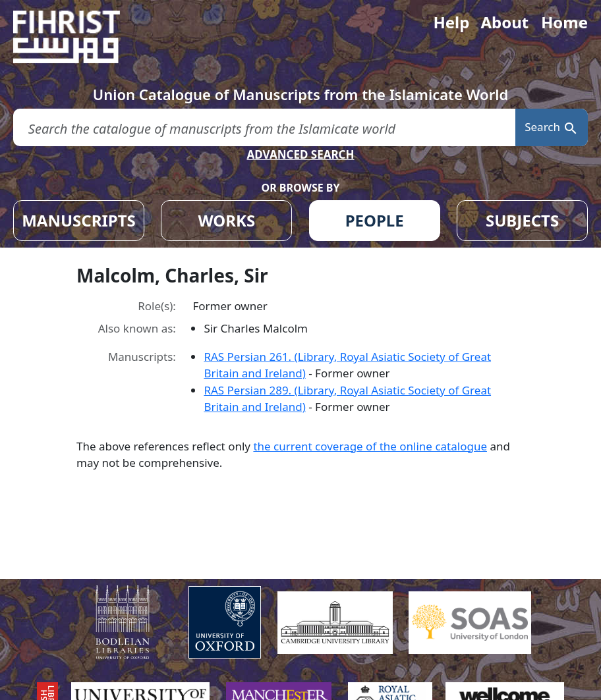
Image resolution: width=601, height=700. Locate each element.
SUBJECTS (522, 220)
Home (564, 22)
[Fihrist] (79, 37)
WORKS (226, 220)
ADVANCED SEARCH (300, 154)
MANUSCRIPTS (79, 220)
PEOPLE (375, 220)
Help (451, 22)
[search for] (264, 127)
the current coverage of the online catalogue (370, 446)
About (504, 22)
